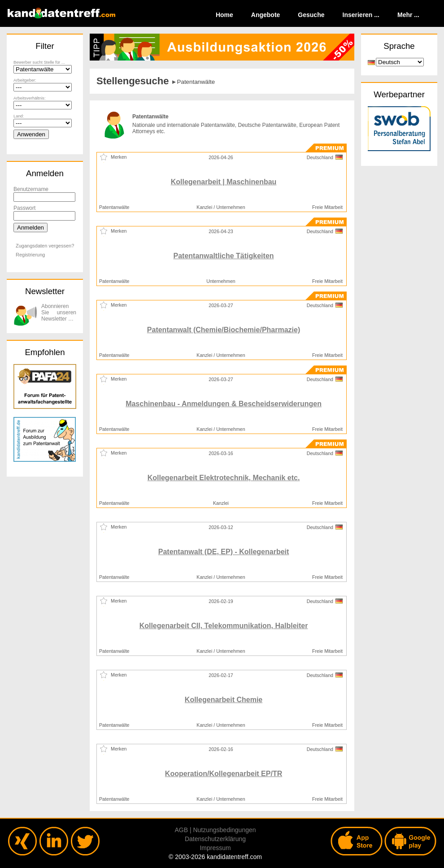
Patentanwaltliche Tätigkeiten (224, 256)
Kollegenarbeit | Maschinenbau (224, 182)
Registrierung (30, 255)
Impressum (215, 848)
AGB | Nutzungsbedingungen (215, 830)
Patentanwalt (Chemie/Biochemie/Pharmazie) (224, 330)
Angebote (266, 15)
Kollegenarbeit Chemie (224, 700)
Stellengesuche (133, 81)
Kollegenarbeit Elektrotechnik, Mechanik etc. (224, 478)
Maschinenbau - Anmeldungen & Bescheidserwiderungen (224, 404)
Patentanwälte (196, 82)
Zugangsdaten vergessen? (45, 246)
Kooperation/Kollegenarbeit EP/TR (224, 774)
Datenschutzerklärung (215, 839)
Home (224, 15)
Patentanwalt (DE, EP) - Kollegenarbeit (224, 552)
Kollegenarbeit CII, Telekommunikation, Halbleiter (224, 626)
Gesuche (311, 15)
